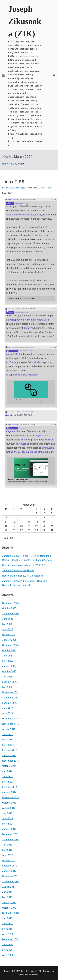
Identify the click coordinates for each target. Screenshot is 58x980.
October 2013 (9, 803)
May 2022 (7, 687)
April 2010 (8, 934)
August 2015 (9, 729)
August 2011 (9, 887)
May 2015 (7, 740)
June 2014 (8, 776)
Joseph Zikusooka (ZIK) (25, 21)
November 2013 (11, 797)
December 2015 (10, 719)
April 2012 (8, 855)
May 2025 (7, 624)
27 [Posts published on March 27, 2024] (21, 530)
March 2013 (8, 824)
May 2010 (7, 929)
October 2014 (9, 766)
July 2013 (7, 813)
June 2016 (8, 708)
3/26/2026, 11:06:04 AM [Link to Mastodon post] (26, 351)
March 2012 (8, 861)
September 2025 (11, 614)
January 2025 (9, 640)
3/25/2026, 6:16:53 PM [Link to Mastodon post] (28, 412)
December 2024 (10, 645)
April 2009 (8, 955)
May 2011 (7, 897)
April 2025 (8, 629)
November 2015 (11, 724)
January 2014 (9, 792)
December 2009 (10, 939)
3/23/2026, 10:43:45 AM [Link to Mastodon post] (26, 428)
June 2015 (8, 735)
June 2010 (8, 924)
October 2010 (9, 908)
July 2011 (7, 892)
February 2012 (10, 866)
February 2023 (10, 682)
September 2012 (11, 840)
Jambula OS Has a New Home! (18, 570)
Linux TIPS (13, 182)
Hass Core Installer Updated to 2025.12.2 (24, 565)
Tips (13, 193)
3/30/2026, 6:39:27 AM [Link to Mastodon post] (22, 312)
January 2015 (9, 755)
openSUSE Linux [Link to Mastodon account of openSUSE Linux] (12, 351)
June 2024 (8, 656)
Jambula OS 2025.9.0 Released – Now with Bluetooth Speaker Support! (25, 583)
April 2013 (8, 818)
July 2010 (7, 918)
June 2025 (8, 619)
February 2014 (10, 787)
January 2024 (9, 666)
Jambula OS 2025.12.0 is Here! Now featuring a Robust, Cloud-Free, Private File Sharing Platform (27, 558)
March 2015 (8, 745)
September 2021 (11, 698)
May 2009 (7, 950)
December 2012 (10, 834)
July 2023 (7, 677)
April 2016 (8, 713)
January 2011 (9, 903)
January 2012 (9, 871)
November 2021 (11, 692)
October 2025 (9, 608)
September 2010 (11, 913)
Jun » (12, 538)
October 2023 (9, 671)
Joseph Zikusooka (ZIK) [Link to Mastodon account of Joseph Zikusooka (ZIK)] (13, 200)
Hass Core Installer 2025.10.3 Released (23, 576)
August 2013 (9, 808)
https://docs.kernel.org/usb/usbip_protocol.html (31, 215)
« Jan (5, 538)
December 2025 (10, 603)
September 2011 (11, 882)
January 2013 (9, 829)
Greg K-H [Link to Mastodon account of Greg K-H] (10, 203)
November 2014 (11, 761)
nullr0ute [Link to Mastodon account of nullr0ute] (10, 312)
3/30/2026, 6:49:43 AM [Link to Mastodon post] (22, 203)
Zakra (22, 975)
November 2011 (11, 876)
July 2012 (7, 845)
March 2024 (8, 661)
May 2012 (7, 850)
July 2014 (7, 771)
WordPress (33, 975)
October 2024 (9, 650)
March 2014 (8, 782)
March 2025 (8, 635)
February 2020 (10, 703)
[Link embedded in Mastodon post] (31, 299)
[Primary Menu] (53, 75)
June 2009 (8, 945)
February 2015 (10, 750)
